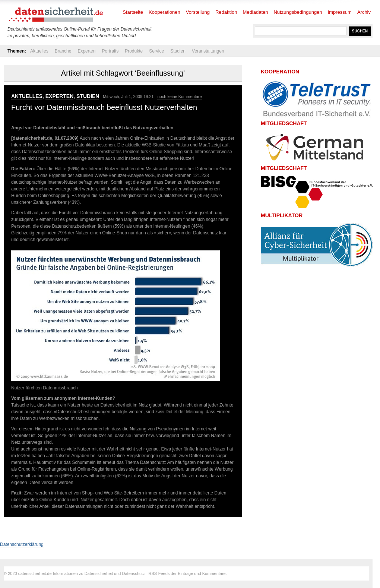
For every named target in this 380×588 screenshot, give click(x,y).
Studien (178, 51)
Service (156, 51)
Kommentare (214, 573)
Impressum (340, 12)
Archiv (364, 12)
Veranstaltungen (208, 51)
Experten (86, 51)
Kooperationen (164, 12)
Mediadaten (256, 12)
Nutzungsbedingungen (298, 12)
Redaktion (226, 12)
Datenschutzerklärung (22, 544)
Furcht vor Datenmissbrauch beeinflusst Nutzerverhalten (104, 107)
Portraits (110, 51)
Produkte (134, 51)
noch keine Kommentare (179, 97)
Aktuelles (39, 51)
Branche (63, 51)
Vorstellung (198, 12)
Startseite (133, 12)
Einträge (185, 573)
